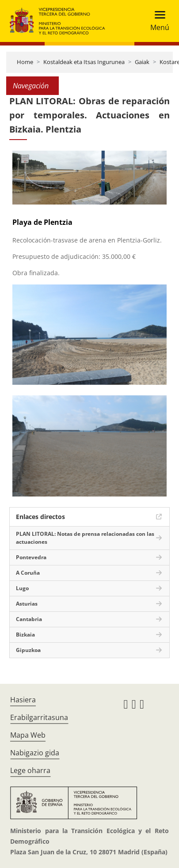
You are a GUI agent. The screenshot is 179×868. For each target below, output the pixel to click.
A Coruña (28, 573)
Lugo (22, 588)
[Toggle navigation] (157, 21)
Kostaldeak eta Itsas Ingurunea (84, 62)
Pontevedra (31, 557)
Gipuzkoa (28, 650)
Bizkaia (25, 635)
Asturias (27, 604)
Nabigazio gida (35, 753)
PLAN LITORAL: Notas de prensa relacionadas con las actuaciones (85, 538)
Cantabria (29, 619)
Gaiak (142, 62)
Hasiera (23, 700)
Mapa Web (28, 735)
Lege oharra (30, 770)
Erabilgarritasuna (39, 717)
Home (25, 62)
